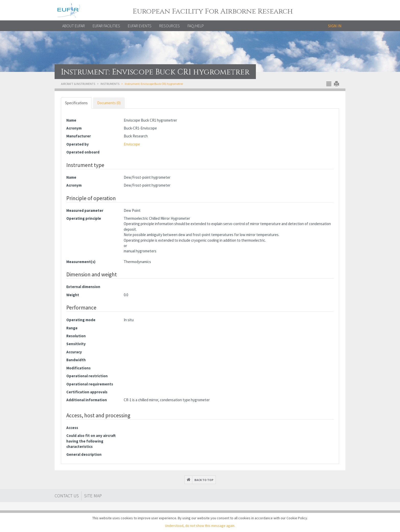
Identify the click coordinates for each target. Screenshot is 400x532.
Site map (93, 496)
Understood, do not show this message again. (200, 526)
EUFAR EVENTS (140, 26)
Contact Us (67, 496)
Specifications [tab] (76, 103)
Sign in (335, 26)
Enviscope (132, 144)
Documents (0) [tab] (109, 103)
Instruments (110, 84)
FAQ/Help (196, 26)
